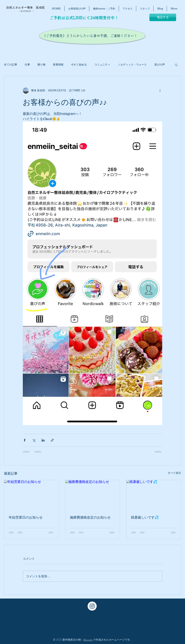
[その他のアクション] (160, 91)
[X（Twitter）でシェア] (34, 440)
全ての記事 (11, 65)
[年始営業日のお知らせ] (31, 495)
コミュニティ (102, 65)
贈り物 (41, 65)
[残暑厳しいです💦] (154, 495)
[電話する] (163, 17)
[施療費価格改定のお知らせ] (93, 495)
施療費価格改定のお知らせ (90, 517)
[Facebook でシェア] (25, 440)
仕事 (27, 65)
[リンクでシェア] (52, 440)
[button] (176, 65)
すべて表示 (174, 473)
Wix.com (88, 640)
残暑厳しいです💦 (145, 517)
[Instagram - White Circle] (92, 606)
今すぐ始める (79, 65)
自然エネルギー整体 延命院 (24, 8)
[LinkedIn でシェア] (43, 440)
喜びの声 (160, 65)
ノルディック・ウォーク (132, 65)
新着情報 (58, 65)
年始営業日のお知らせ (26, 517)
